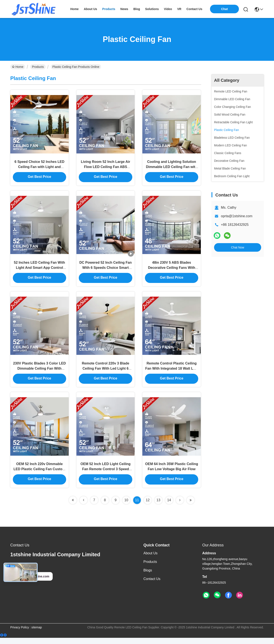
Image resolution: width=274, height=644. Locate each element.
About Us (150, 559)
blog (137, 9)
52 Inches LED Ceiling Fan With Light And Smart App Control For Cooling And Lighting (39, 270)
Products (38, 67)
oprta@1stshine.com (237, 216)
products (109, 9)
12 (148, 506)
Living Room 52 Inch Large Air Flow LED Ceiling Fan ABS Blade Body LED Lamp (106, 168)
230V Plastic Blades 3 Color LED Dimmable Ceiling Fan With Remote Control (39, 373)
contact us (194, 9)
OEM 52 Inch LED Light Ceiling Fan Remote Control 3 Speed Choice (106, 475)
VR (179, 9)
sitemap (37, 634)
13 (158, 506)
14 (169, 506)
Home (74, 9)
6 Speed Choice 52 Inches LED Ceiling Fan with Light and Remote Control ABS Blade (39, 168)
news (124, 9)
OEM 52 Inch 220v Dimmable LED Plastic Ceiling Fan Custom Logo (39, 475)
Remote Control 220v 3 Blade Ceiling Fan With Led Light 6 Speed (105, 373)
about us (90, 9)
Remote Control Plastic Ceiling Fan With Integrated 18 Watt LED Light (171, 373)
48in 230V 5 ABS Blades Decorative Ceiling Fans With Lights (171, 270)
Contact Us (152, 585)
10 (126, 506)
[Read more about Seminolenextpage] (73, 506)
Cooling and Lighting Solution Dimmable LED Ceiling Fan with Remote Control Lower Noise (172, 168)
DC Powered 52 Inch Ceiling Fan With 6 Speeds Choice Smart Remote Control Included (106, 270)
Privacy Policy (20, 634)
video (168, 9)
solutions (152, 9)
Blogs (148, 576)
